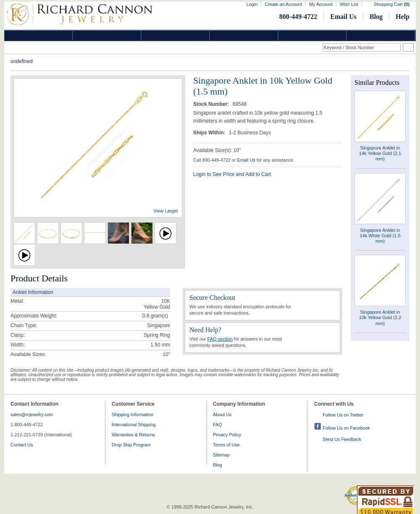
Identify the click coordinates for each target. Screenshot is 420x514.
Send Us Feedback (342, 439)
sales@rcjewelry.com (32, 414)
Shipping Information (133, 414)
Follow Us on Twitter (343, 415)
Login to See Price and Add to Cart (232, 174)
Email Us (343, 17)
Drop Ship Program (131, 445)
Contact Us (22, 445)
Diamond (39, 35)
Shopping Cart (392, 4)
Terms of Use (226, 445)
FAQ (218, 425)
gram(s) (155, 316)
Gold (107, 35)
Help (403, 17)
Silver (176, 35)
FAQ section (220, 339)
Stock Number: (212, 104)
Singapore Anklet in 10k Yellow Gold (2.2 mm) (380, 317)
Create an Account (283, 4)
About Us (222, 414)
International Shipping (134, 425)
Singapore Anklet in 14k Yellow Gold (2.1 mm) (380, 153)
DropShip (381, 35)
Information (312, 35)
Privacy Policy (227, 435)
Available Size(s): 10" (217, 150)
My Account (321, 4)
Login (252, 4)
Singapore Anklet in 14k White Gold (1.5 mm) (380, 236)
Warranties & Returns (133, 435)
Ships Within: (210, 133)
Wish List (349, 4)
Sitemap (221, 455)
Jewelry (244, 35)
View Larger (166, 211)
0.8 (146, 316)
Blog (376, 17)
